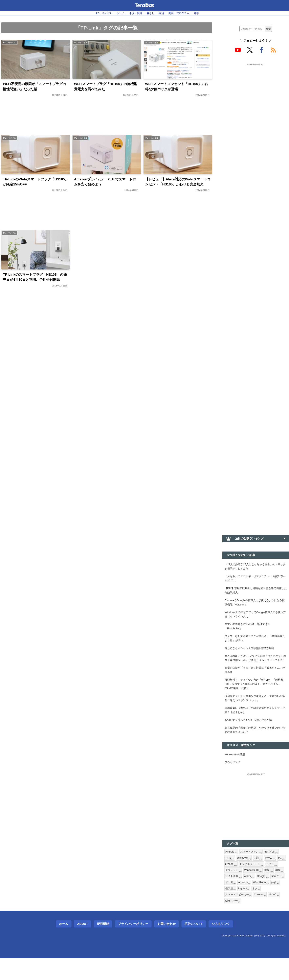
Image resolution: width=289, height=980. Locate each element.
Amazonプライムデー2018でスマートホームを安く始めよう (105, 184)
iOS (241, 896)
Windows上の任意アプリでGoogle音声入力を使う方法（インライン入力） (255, 618)
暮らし (151, 13)
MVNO (231, 922)
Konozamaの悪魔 (236, 771)
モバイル (274, 870)
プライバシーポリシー (133, 945)
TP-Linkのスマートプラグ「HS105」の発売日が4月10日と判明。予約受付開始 (35, 285)
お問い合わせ (166, 945)
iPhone (241, 883)
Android (232, 870)
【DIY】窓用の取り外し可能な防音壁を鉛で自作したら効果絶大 (255, 592)
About (82, 945)
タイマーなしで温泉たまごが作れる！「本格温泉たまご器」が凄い (256, 644)
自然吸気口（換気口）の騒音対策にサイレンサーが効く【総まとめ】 (256, 725)
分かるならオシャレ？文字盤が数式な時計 (251, 654)
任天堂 (261, 909)
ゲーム (119, 13)
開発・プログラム (181, 13)
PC (229, 883)
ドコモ (262, 903)
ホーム (64, 945)
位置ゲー (247, 903)
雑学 (200, 13)
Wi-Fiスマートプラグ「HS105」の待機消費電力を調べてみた (106, 87)
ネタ (229, 916)
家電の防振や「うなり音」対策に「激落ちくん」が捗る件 (256, 682)
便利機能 (103, 945)
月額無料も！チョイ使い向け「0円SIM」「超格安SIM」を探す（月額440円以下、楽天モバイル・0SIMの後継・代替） (255, 697)
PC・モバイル (101, 13)
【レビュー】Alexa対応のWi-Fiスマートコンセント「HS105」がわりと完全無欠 (178, 186)
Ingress (275, 909)
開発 (230, 896)
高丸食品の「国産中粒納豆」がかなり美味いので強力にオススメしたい (256, 746)
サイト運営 (256, 896)
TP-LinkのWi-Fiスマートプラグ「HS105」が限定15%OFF (29, 184)
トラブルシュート (263, 883)
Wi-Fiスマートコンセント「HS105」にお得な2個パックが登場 (177, 87)
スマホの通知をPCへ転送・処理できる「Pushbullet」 (249, 631)
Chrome (273, 916)
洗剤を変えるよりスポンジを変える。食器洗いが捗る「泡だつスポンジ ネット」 (256, 712)
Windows (245, 876)
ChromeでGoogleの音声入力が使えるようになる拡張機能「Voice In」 (256, 605)
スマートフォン (252, 870)
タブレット (248, 889)
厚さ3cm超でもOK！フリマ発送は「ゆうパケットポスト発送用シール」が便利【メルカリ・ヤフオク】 (256, 667)
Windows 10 (269, 889)
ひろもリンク (233, 779)
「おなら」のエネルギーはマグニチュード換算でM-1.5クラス (256, 580)
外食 (249, 909)
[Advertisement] (256, 93)
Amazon (277, 903)
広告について (194, 945)
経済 (162, 13)
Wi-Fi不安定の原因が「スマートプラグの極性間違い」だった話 (35, 87)
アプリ (231, 889)
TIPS (230, 876)
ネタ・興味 (135, 13)
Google (231, 903)
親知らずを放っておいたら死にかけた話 (250, 736)
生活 (260, 876)
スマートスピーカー (250, 916)
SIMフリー (247, 922)
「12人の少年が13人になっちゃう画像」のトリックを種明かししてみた (255, 567)
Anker (273, 896)
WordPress (234, 909)
